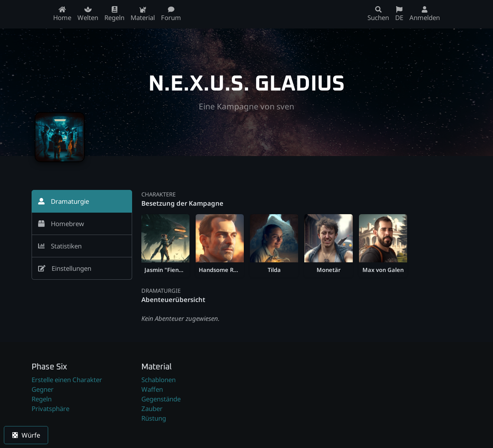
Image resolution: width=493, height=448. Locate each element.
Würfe (26, 435)
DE (399, 14)
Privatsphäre (50, 409)
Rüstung (154, 418)
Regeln (42, 399)
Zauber (152, 409)
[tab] (82, 201)
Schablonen (158, 380)
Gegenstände (161, 399)
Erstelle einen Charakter (67, 380)
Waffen (152, 389)
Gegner (43, 389)
